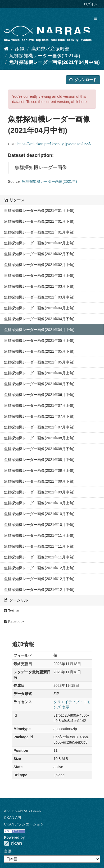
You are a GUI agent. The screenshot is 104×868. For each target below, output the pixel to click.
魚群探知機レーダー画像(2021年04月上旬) (39, 308)
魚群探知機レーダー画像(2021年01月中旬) (39, 232)
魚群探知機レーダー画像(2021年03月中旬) (39, 297)
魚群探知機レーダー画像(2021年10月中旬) (39, 525)
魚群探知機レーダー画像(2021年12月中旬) (39, 590)
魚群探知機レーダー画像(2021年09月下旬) (39, 481)
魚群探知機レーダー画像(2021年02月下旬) (39, 254)
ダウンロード (83, 80)
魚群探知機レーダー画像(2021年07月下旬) (39, 416)
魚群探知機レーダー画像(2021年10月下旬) (39, 514)
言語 (8, 851)
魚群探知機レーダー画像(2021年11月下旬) (39, 546)
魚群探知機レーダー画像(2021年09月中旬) (39, 492)
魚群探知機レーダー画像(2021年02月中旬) (39, 265)
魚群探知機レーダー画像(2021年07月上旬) (39, 405)
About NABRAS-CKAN (23, 811)
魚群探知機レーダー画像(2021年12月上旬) (39, 568)
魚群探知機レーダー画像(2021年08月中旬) (39, 460)
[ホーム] (6, 49)
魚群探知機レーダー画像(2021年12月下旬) (39, 579)
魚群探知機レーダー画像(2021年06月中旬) (39, 395)
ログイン (91, 4)
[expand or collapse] (96, 18)
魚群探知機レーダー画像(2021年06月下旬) (39, 384)
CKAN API (13, 818)
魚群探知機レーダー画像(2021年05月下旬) (39, 351)
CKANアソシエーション (24, 824)
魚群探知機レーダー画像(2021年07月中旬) (39, 427)
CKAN (13, 843)
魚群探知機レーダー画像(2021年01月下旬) (39, 221)
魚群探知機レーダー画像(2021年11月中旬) (39, 557)
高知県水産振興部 (50, 49)
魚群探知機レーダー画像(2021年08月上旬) (39, 438)
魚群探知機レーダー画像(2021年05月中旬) (39, 362)
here (83, 102)
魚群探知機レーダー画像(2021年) (45, 56)
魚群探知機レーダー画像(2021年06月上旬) (39, 373)
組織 (20, 49)
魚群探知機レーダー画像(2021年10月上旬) (39, 503)
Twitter (12, 611)
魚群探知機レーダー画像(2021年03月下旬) (39, 286)
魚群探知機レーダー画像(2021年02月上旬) (39, 243)
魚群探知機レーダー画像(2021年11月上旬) (39, 535)
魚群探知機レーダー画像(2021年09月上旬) (39, 470)
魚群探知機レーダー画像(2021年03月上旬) (39, 276)
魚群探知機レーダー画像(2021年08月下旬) (39, 449)
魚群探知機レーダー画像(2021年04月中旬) (55, 62)
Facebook (14, 622)
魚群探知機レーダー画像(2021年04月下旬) (39, 319)
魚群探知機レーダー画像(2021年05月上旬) (39, 340)
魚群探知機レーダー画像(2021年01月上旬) (39, 211)
